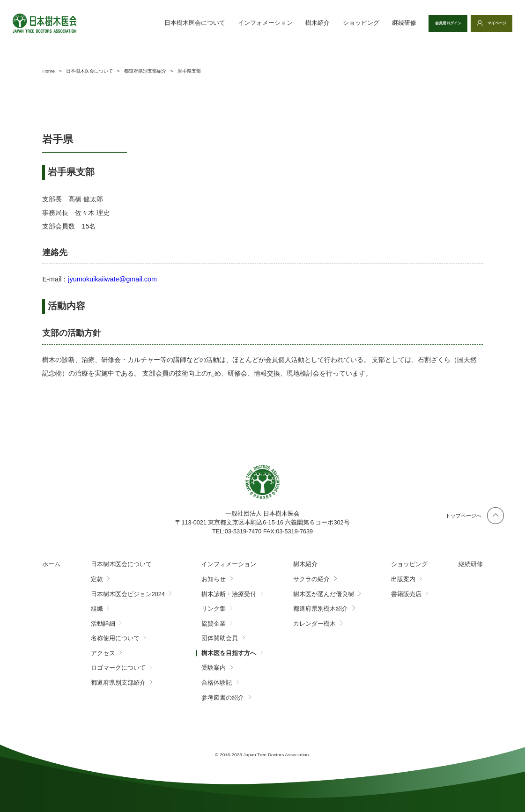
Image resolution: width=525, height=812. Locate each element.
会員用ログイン (428, 23)
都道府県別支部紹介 (118, 683)
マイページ (491, 23)
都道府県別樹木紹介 (321, 609)
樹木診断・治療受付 (229, 594)
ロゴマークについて (118, 668)
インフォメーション (234, 23)
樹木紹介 (287, 23)
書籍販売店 (406, 594)
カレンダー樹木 (314, 624)
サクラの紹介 (311, 579)
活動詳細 (103, 624)
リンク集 (214, 609)
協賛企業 (214, 624)
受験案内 (214, 668)
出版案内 (403, 579)
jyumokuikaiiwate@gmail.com (112, 279)
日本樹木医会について (163, 23)
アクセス (103, 653)
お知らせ (214, 579)
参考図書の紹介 (223, 698)
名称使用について (115, 638)
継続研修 (373, 23)
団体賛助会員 (220, 638)
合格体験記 (217, 683)
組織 (97, 609)
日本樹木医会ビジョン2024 (128, 594)
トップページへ (463, 516)
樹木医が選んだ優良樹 (324, 594)
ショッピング (330, 23)
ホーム (51, 564)
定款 (97, 579)
